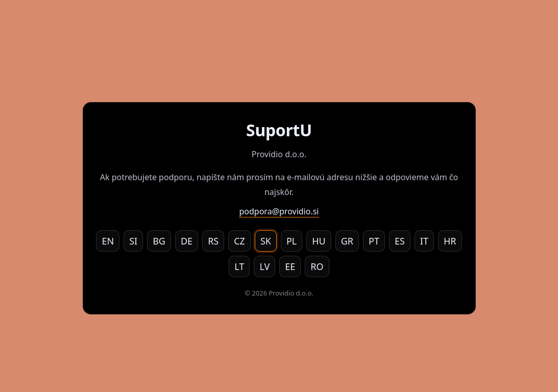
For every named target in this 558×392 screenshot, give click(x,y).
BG (159, 241)
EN (108, 241)
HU (319, 241)
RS (213, 241)
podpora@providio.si (279, 211)
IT (424, 241)
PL (292, 241)
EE (290, 266)
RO (317, 266)
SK (266, 241)
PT (374, 241)
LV (264, 266)
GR (347, 241)
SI (133, 241)
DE (187, 241)
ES (400, 241)
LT (239, 266)
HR (450, 241)
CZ (239, 241)
